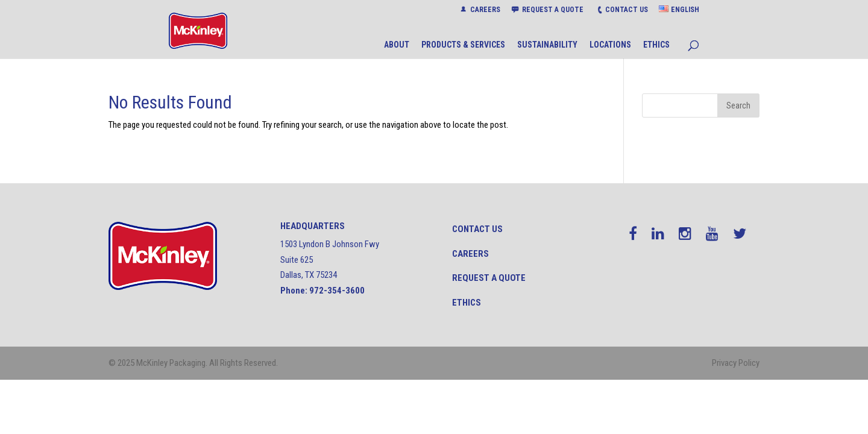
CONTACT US (627, 10)
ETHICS (656, 45)
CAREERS (485, 10)
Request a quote (489, 278)
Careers (470, 254)
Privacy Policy (736, 363)
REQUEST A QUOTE (553, 10)
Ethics (467, 303)
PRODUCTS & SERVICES (463, 45)
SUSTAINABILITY (547, 45)
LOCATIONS (610, 45)
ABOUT (397, 45)
